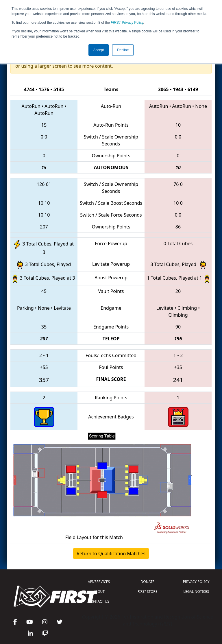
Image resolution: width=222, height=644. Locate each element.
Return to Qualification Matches (111, 553)
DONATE (148, 582)
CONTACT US (99, 601)
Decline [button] (123, 50)
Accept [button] (99, 50)
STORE (147, 592)
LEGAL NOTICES (196, 592)
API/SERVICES (99, 582)
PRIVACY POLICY (196, 582)
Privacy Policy (127, 23)
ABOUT (99, 592)
